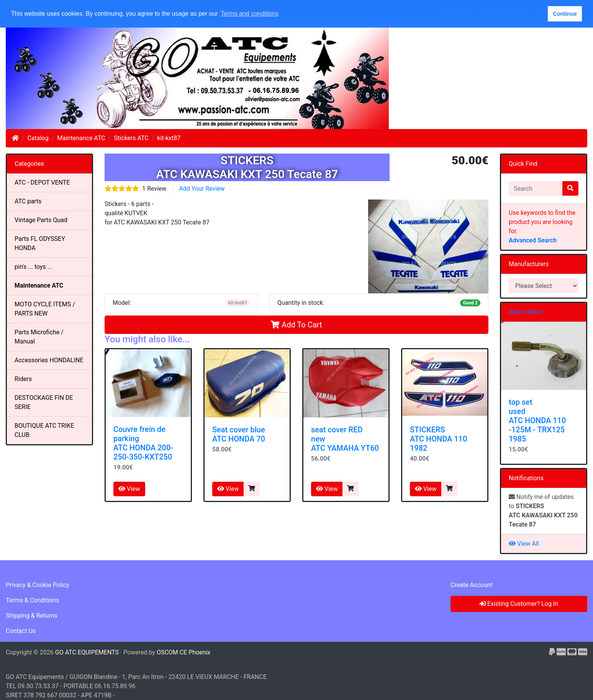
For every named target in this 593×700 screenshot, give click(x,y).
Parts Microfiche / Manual (39, 337)
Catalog (38, 138)
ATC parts (28, 201)
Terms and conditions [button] (250, 14)
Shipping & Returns (32, 616)
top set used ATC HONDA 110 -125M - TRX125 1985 (537, 420)
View (129, 489)
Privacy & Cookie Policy (38, 585)
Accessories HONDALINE (49, 360)
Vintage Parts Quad (41, 220)
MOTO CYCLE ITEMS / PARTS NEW (45, 309)
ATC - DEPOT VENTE (42, 182)
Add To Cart (296, 325)
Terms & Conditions (33, 600)
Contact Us (21, 631)
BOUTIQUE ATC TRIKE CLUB (44, 430)
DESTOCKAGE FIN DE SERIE (44, 402)
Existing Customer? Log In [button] (519, 604)
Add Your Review (202, 189)
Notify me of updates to (543, 511)
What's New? (526, 312)
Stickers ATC (131, 138)
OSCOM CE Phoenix (184, 652)
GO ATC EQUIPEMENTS (87, 652)
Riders (23, 379)
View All (524, 544)
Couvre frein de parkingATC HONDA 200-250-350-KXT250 (143, 443)
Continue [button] (565, 14)
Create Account (472, 585)
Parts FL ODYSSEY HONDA (40, 243)
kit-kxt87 (169, 138)
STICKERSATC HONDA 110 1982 (438, 439)
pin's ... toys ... (33, 267)
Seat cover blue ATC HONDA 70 (239, 434)
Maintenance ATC (81, 138)
